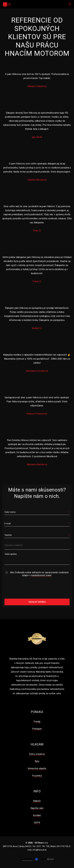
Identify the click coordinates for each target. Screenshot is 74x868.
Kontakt (37, 815)
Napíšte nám (37, 808)
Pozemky (37, 776)
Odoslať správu (37, 602)
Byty (37, 761)
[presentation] (37, 588)
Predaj (37, 722)
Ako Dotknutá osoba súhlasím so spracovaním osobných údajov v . (39, 574)
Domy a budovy (37, 754)
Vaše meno (10, 512)
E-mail (7, 524)
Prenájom (37, 729)
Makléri (37, 801)
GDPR (37, 823)
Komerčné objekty (37, 768)
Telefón (8, 535)
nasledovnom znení (41, 575)
